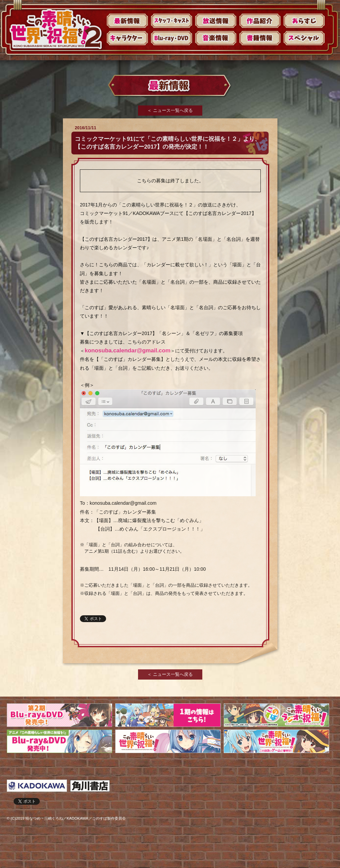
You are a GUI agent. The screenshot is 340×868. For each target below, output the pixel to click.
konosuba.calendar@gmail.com (128, 350)
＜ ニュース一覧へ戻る (170, 111)
